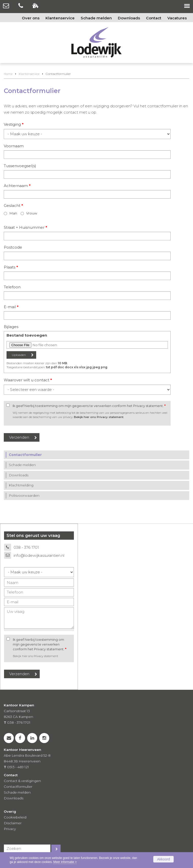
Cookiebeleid (15, 817)
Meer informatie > (65, 862)
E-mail (11, 307)
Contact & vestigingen (22, 781)
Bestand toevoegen (27, 335)
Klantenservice (29, 74)
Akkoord (163, 859)
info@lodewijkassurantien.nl (39, 555)
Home (8, 74)
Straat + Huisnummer (26, 227)
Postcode (13, 247)
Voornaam (14, 146)
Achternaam (17, 186)
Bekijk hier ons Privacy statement (99, 417)
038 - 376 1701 (26, 547)
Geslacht (13, 205)
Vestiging (14, 124)
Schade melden (17, 792)
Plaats (11, 267)
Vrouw (32, 213)
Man (13, 213)
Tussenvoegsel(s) (20, 166)
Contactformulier (18, 787)
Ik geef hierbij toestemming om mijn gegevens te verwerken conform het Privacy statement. (89, 406)
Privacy (10, 829)
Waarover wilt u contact (28, 380)
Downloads (14, 798)
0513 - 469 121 (18, 767)
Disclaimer (13, 823)
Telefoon (12, 287)
